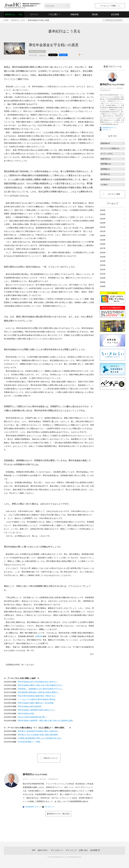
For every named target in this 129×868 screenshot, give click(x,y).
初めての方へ (43, 850)
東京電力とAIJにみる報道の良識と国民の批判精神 (38, 735)
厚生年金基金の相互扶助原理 (29, 706)
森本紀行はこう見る (14, 14)
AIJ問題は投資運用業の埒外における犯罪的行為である (40, 738)
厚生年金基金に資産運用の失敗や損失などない (37, 710)
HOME (6, 20)
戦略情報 (75, 14)
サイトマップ (71, 850)
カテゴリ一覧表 (114, 194)
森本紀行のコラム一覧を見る (58, 814)
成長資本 (39, 636)
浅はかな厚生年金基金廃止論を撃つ (32, 717)
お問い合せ (83, 850)
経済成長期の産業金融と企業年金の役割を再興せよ (38, 692)
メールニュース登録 (110, 6)
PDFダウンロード (51, 758)
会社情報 (94, 850)
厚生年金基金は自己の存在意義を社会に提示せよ (37, 682)
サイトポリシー (57, 850)
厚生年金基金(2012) (37, 51)
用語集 (95, 14)
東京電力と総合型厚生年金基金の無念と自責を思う (38, 731)
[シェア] (63, 55)
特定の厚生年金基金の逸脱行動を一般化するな (37, 696)
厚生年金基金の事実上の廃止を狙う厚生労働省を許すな (40, 685)
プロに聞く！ (54, 14)
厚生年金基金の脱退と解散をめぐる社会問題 (36, 703)
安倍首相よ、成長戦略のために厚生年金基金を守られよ (40, 689)
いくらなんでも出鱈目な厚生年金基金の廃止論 (37, 699)
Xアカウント (50, 807)
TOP (34, 850)
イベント (34, 14)
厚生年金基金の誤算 (26, 714)
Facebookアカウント (34, 807)
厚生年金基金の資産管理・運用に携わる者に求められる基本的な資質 (45, 721)
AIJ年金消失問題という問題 (29, 742)
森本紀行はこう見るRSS (114, 20)
